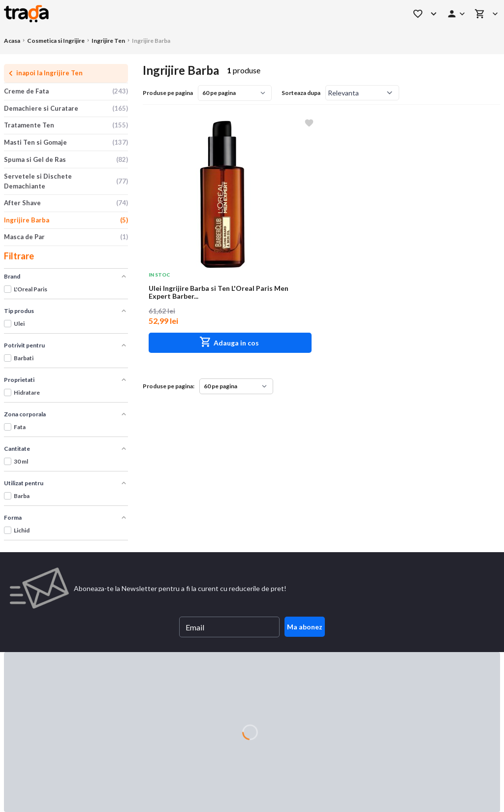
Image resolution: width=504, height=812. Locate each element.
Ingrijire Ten (108, 41)
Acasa (12, 41)
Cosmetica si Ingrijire (56, 41)
